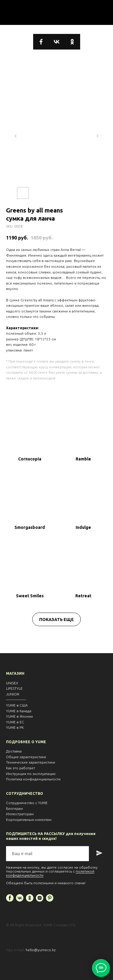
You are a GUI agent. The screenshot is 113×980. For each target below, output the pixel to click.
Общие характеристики (26, 757)
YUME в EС (15, 722)
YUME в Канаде (19, 711)
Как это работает (20, 768)
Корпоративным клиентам (29, 820)
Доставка (14, 751)
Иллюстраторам (20, 814)
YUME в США (17, 705)
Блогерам (14, 808)
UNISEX (12, 683)
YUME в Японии (19, 716)
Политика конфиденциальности (33, 779)
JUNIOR (13, 694)
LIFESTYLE (14, 688)
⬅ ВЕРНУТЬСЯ (56, 12)
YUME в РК (15, 727)
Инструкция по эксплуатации (31, 774)
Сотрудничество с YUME (27, 803)
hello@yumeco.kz (41, 950)
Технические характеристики (31, 762)
